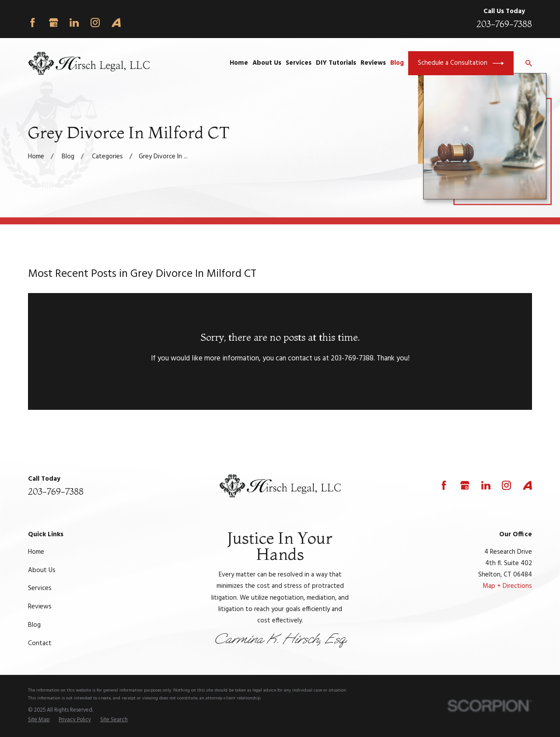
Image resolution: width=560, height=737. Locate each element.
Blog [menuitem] (397, 63)
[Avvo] (116, 23)
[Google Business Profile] (54, 23)
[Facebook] (33, 23)
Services (40, 588)
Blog (34, 625)
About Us (42, 570)
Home (36, 552)
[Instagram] (95, 23)
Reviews (40, 607)
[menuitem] (39, 720)
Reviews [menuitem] (373, 63)
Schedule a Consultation (461, 63)
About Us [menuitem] (267, 63)
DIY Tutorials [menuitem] (336, 63)
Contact (40, 643)
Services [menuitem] (299, 63)
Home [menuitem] (239, 63)
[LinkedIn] (74, 23)
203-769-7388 (504, 24)
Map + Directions (507, 586)
